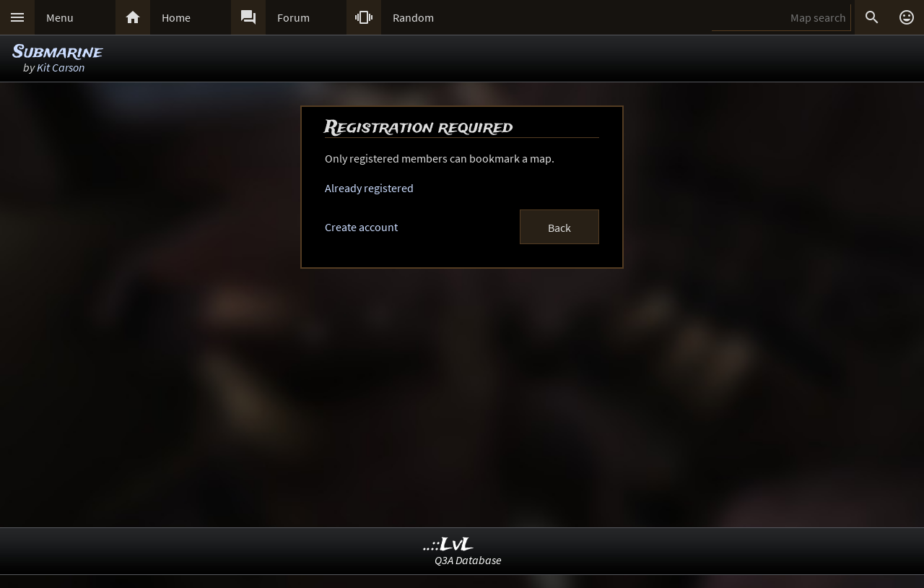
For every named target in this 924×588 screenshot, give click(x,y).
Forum (293, 17)
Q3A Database (468, 560)
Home (176, 17)
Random (413, 17)
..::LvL (449, 545)
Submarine (58, 52)
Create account (361, 227)
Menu (60, 17)
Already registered (369, 188)
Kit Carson (61, 67)
